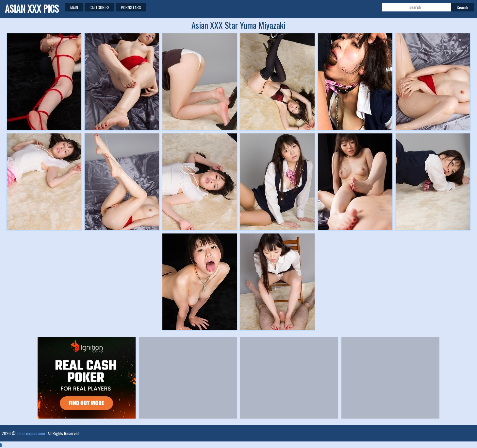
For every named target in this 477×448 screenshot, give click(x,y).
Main (74, 7)
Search (462, 7)
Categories (99, 7)
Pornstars (131, 7)
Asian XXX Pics (32, 9)
